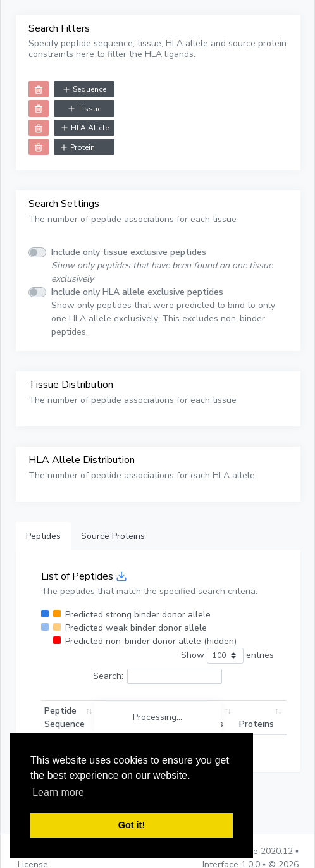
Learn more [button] (58, 792)
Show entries (227, 656)
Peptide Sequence (65, 717)
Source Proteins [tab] (113, 536)
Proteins (256, 724)
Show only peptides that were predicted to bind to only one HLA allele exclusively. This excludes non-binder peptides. (163, 312)
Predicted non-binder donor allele (151, 641)
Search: (157, 677)
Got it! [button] (132, 825)
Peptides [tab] (43, 536)
